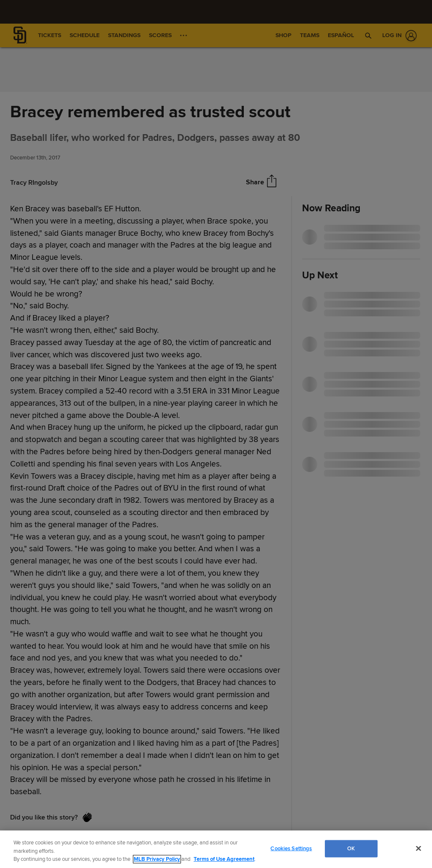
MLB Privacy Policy (157, 859)
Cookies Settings (291, 848)
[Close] (418, 848)
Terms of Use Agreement (224, 859)
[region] (216, 849)
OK (351, 848)
